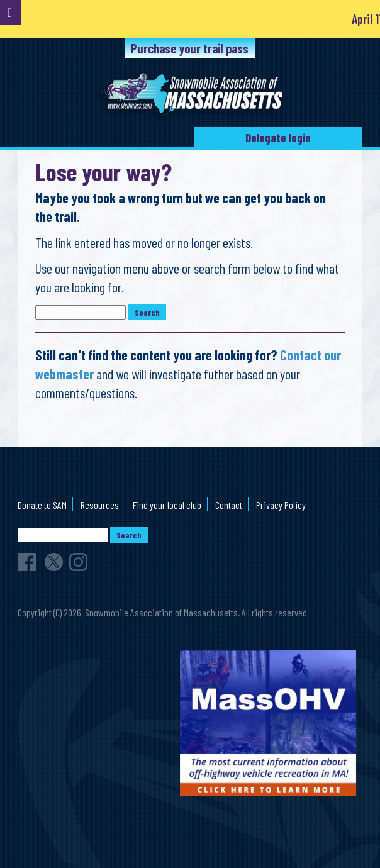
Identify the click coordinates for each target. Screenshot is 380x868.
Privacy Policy (281, 505)
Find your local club (167, 505)
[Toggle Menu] (10, 13)
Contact (229, 505)
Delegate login (278, 137)
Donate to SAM (42, 505)
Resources (100, 505)
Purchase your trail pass (190, 48)
